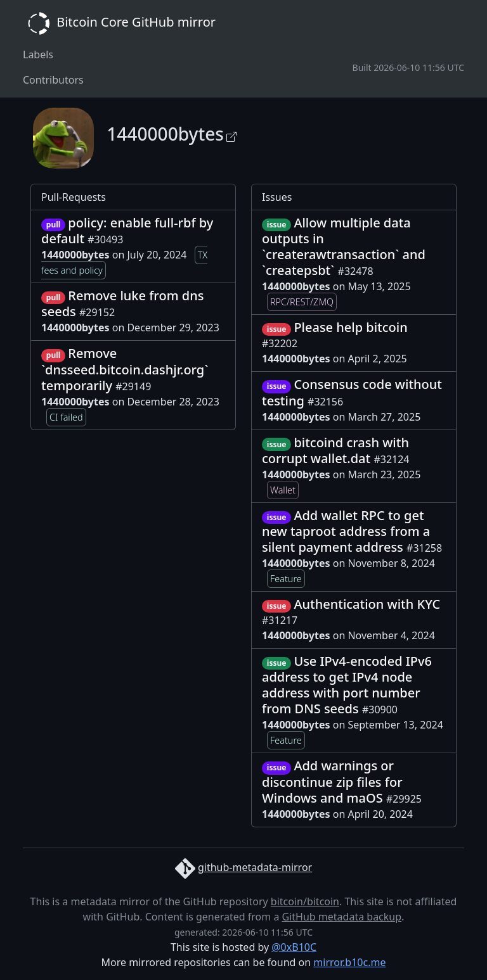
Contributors (53, 80)
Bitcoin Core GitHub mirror (119, 23)
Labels (38, 54)
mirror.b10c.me (349, 962)
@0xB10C (294, 947)
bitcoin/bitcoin (305, 901)
